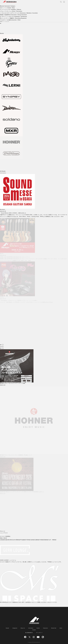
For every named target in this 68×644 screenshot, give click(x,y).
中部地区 (29, 540)
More (1, 535)
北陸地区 (33, 540)
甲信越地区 (24, 540)
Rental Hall (54, 628)
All (1, 345)
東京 (10, 540)
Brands (7, 628)
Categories (15, 628)
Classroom (45, 628)
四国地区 (47, 540)
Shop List (23, 628)
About (61, 628)
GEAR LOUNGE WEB (7, 564)
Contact (34, 630)
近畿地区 (38, 540)
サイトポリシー (39, 633)
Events (38, 628)
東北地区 (6, 540)
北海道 (2, 540)
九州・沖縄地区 (53, 540)
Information (31, 628)
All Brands (3, 171)
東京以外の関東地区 (16, 540)
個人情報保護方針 (29, 633)
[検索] (1, 23)
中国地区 (42, 540)
